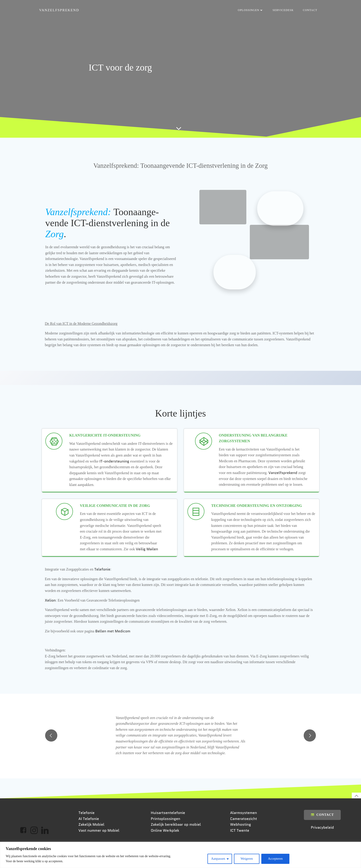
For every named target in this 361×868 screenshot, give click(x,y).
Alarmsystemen (244, 835)
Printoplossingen (166, 841)
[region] (180, 855)
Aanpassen (218, 859)
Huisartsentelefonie (168, 835)
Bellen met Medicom (114, 643)
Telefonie (103, 581)
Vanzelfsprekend (283, 479)
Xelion (51, 612)
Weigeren (247, 859)
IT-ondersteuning (115, 467)
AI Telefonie (89, 841)
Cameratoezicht (244, 841)
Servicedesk (284, 10)
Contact (310, 10)
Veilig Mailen (148, 561)
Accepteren (275, 859)
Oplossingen (251, 10)
